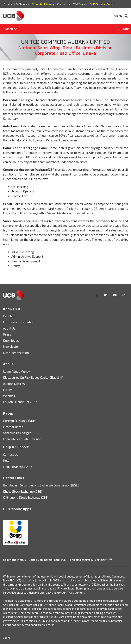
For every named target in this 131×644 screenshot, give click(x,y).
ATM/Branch (80, 4)
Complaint (104, 560)
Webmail (9, 396)
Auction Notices (14, 384)
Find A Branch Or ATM (18, 467)
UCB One (123, 29)
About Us (9, 328)
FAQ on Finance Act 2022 (20, 402)
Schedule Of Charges (16, 4)
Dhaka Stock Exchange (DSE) (23, 491)
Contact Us (64, 4)
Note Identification (16, 353)
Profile (8, 316)
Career (8, 390)
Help (6, 460)
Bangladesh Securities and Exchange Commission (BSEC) (42, 485)
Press (7, 334)
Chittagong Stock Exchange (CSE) (26, 497)
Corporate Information (19, 322)
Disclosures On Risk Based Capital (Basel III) (33, 377)
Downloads (11, 340)
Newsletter (11, 346)
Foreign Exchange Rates (20, 421)
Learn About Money (17, 371)
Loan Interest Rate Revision (22, 439)
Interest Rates (13, 427)
